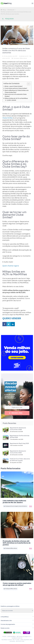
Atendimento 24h (6, 621)
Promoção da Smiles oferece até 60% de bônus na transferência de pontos (17, 543)
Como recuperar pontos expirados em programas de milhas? (17, 584)
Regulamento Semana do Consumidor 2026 (18, 429)
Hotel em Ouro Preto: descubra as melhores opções (20, 460)
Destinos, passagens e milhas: (10, 606)
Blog (4, 10)
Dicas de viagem (14, 506)
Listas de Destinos (23, 506)
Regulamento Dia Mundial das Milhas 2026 (20, 437)
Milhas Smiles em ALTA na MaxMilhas (16, 98)
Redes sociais (5, 628)
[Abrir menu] (32, 4)
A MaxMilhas (5, 617)
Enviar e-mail (17, 413)
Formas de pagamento (8, 625)
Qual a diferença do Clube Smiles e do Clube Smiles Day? (17, 91)
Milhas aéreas (23, 58)
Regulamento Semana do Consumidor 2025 (18, 452)
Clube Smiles (8, 118)
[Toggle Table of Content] (28, 84)
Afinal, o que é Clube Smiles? (14, 86)
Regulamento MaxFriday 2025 (19, 444)
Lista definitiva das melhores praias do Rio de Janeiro (14, 502)
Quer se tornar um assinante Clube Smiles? (16, 95)
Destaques (11, 10)
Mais (31, 506)
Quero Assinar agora (11, 266)
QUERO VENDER (12, 100)
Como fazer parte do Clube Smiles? (16, 88)
